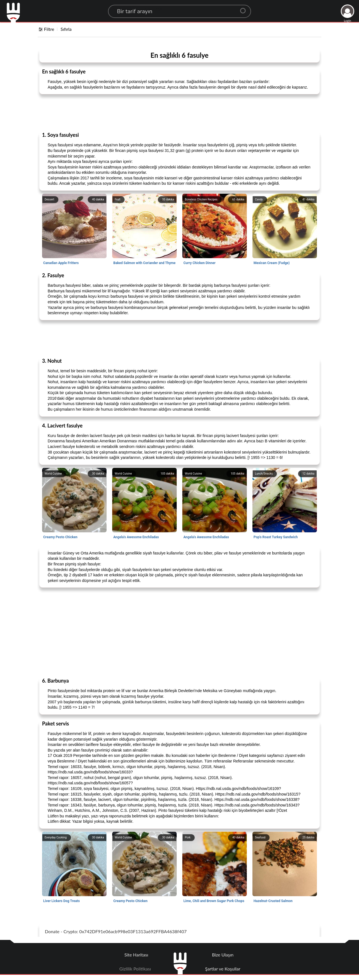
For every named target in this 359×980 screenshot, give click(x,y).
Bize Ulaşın (223, 955)
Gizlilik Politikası (135, 969)
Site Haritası (136, 955)
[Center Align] (245, 8)
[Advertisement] (179, 113)
